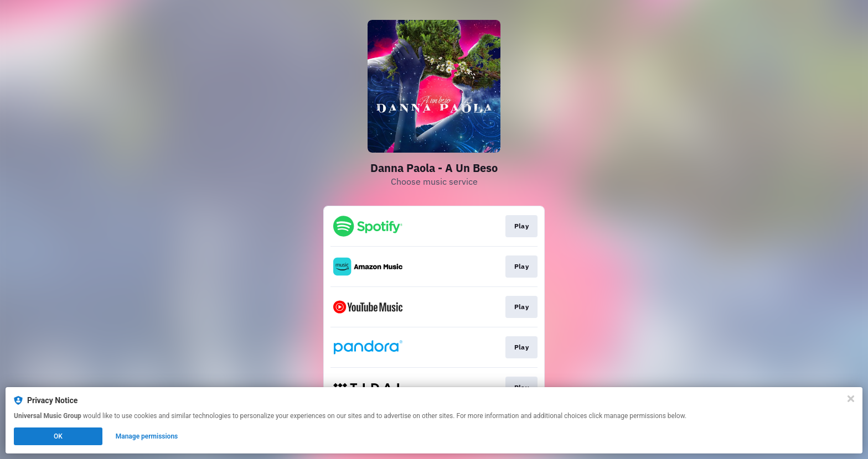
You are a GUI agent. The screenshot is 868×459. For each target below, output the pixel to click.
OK (58, 436)
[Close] (851, 399)
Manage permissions (147, 436)
